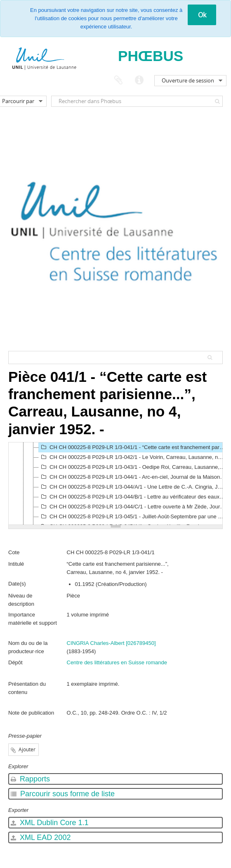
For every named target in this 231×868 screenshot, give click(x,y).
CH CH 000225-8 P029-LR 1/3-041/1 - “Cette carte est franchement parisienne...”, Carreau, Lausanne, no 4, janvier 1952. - (133, 447)
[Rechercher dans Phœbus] (137, 101)
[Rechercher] (218, 101)
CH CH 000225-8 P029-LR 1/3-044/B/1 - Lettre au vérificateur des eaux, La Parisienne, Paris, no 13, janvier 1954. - (133, 497)
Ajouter (27, 749)
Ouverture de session (188, 80)
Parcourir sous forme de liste (63, 794)
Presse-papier (118, 80)
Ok (202, 15)
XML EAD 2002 (41, 837)
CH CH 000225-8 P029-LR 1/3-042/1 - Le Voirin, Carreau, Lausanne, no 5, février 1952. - (133, 457)
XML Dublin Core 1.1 (49, 823)
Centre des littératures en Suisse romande (117, 662)
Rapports (30, 779)
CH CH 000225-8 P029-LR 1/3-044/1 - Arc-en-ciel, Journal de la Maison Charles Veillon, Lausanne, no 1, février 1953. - (133, 477)
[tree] (115, 484)
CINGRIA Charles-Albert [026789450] (111, 643)
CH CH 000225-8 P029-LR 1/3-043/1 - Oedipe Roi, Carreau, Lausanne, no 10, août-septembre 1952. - (133, 467)
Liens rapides (139, 80)
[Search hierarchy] (115, 358)
